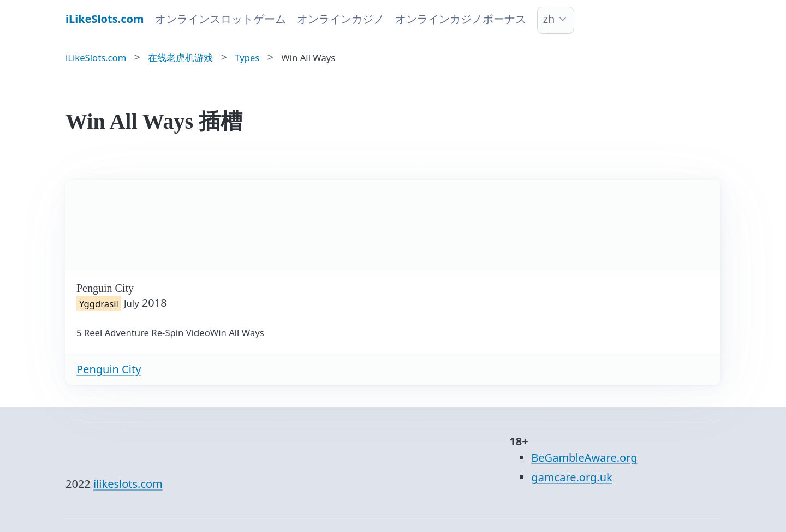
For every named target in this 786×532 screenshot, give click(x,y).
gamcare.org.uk (571, 477)
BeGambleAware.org (584, 458)
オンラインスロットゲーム (221, 19)
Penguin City (109, 369)
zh (549, 19)
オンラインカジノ (341, 19)
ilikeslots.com (128, 484)
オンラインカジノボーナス (461, 19)
